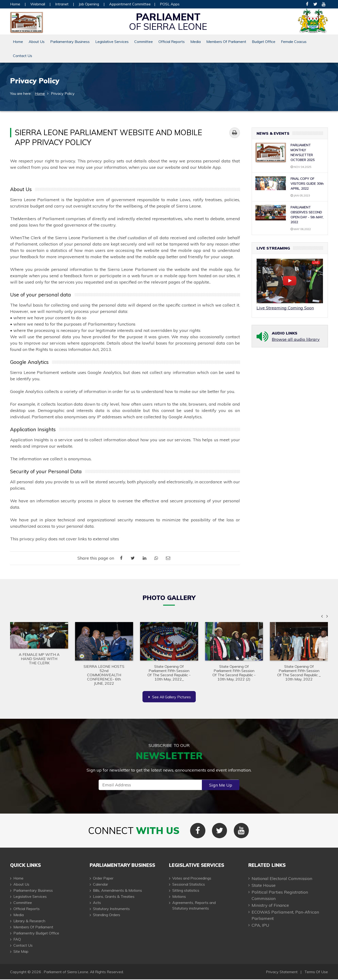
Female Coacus (294, 42)
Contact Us (23, 56)
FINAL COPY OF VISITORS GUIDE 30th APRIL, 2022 (307, 184)
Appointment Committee (130, 4)
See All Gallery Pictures (170, 697)
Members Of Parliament (226, 42)
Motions (179, 897)
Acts (97, 903)
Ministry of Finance (270, 906)
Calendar (100, 885)
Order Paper (103, 879)
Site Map (21, 952)
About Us (37, 42)
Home (15, 4)
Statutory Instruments (111, 909)
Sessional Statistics (189, 885)
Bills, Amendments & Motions (117, 891)
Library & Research (29, 922)
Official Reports (172, 42)
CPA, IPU (260, 926)
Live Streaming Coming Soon (285, 308)
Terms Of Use (316, 972)
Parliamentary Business (70, 42)
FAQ (17, 940)
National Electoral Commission (282, 879)
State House (264, 886)
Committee (144, 42)
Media (196, 42)
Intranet (62, 4)
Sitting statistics (186, 891)
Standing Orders (107, 915)
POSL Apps (170, 4)
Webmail (38, 4)
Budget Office (264, 42)
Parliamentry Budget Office (36, 934)
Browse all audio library (296, 339)
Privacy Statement (282, 972)
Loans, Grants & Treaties (114, 897)
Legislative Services (112, 42)
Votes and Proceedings (192, 879)
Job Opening (89, 4)
